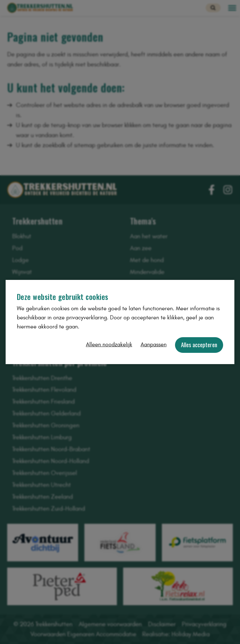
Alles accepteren (199, 345)
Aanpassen (154, 345)
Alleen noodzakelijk (109, 345)
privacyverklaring (87, 318)
